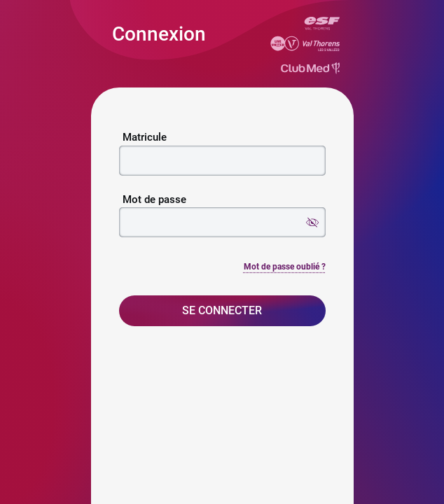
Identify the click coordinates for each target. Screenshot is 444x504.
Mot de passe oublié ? (285, 267)
